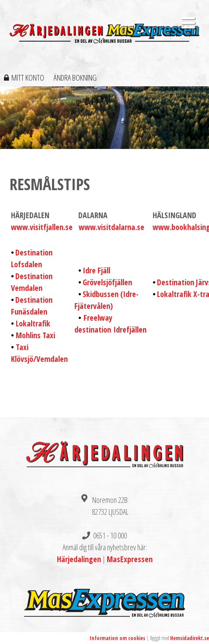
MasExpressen (130, 559)
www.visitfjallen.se (42, 227)
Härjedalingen (79, 559)
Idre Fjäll (96, 270)
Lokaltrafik (33, 323)
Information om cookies (117, 638)
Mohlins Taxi (35, 335)
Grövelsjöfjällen (107, 282)
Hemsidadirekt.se (190, 638)
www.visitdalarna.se (111, 227)
